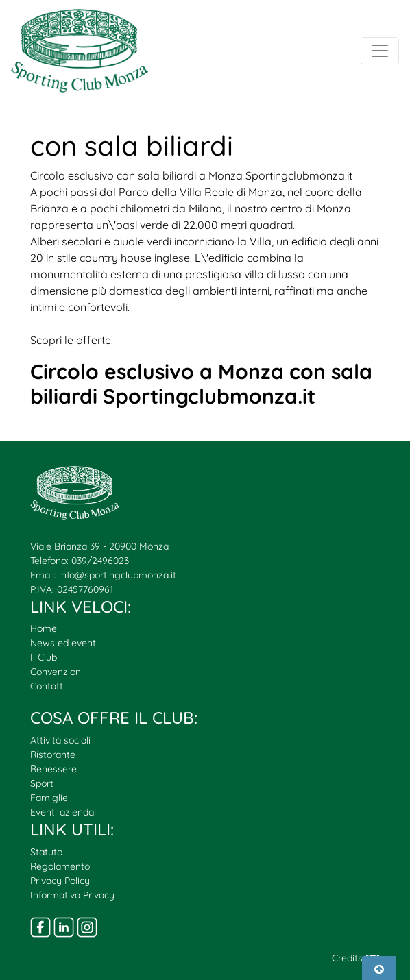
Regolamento (60, 866)
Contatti (48, 686)
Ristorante (53, 755)
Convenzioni (57, 672)
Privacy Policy (60, 881)
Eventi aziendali (64, 812)
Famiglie (49, 798)
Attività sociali (60, 740)
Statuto (46, 852)
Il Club (44, 657)
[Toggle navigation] (380, 51)
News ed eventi (64, 643)
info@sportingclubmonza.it (118, 575)
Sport (42, 783)
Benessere (53, 769)
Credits (356, 958)
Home (44, 628)
